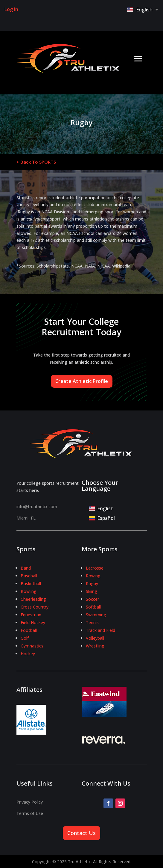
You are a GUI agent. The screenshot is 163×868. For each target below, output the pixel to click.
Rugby (92, 584)
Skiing (92, 591)
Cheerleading (33, 599)
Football (29, 630)
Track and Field (100, 630)
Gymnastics (32, 646)
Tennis (92, 622)
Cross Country (35, 607)
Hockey (28, 654)
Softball (93, 607)
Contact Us (81, 833)
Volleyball (95, 638)
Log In (11, 9)
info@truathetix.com (37, 507)
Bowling (29, 591)
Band (26, 568)
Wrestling (95, 646)
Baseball (29, 576)
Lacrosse (95, 568)
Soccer (92, 599)
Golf (25, 638)
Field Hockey (33, 622)
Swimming (96, 615)
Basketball (31, 584)
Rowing (93, 576)
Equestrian (31, 615)
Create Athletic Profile (82, 381)
